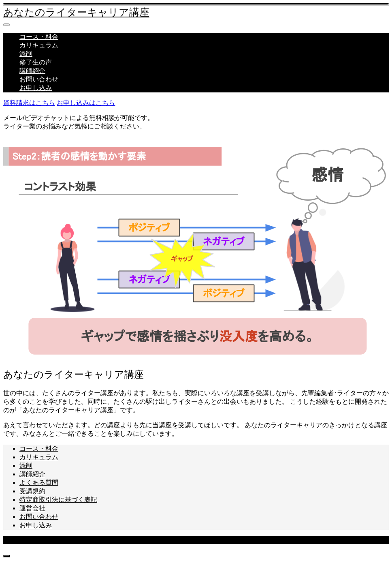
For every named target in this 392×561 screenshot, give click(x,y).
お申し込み (36, 88)
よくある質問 (39, 483)
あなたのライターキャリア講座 (76, 12)
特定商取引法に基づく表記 (58, 500)
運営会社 (32, 508)
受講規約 (32, 491)
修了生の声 (36, 62)
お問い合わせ (39, 79)
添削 (26, 54)
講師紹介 (32, 71)
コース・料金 (39, 37)
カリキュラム (39, 45)
